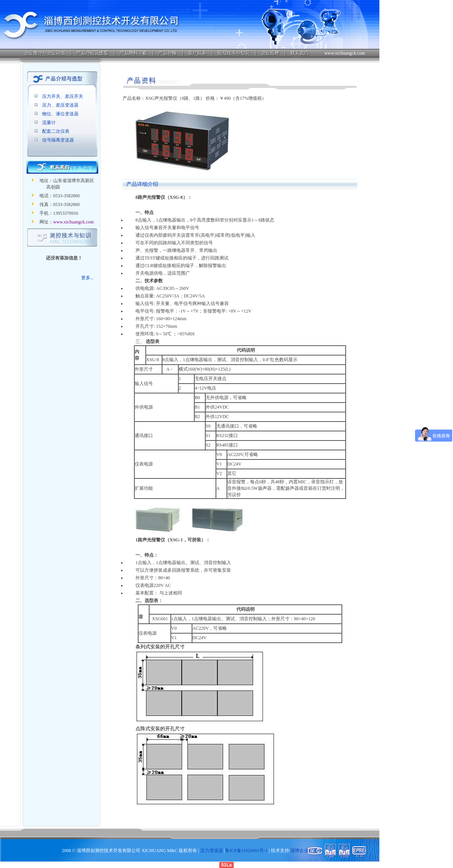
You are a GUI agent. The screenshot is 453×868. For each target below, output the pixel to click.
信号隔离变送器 (58, 140)
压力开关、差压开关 (63, 96)
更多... (87, 278)
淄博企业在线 (304, 851)
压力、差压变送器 (60, 105)
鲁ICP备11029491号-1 (246, 851)
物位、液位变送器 (60, 114)
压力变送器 (212, 851)
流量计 (49, 123)
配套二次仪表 (56, 131)
